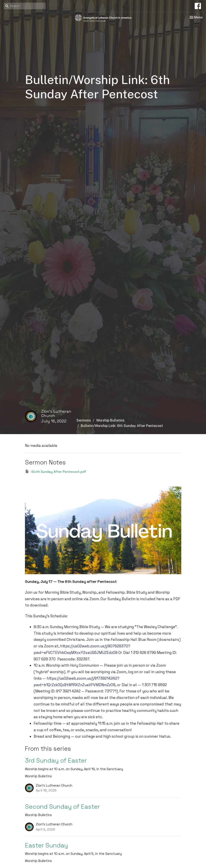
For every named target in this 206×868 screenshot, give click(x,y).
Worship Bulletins (110, 420)
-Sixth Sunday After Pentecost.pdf (56, 471)
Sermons (84, 420)
